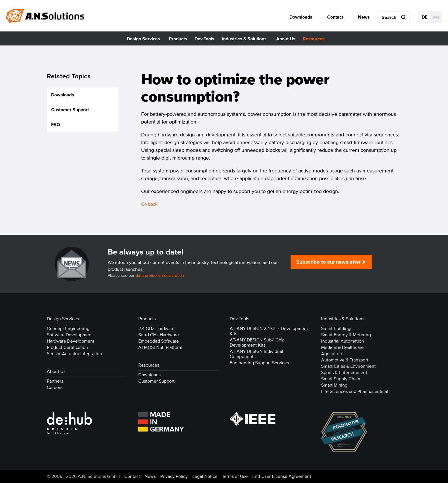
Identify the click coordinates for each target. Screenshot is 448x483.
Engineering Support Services (259, 363)
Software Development (70, 335)
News (150, 476)
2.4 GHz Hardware (156, 329)
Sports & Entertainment (344, 373)
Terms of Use (235, 476)
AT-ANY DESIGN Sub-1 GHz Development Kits (257, 343)
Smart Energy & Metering (346, 335)
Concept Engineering (68, 329)
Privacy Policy (174, 476)
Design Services (63, 319)
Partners (55, 381)
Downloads (63, 95)
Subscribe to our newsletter (328, 262)
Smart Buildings (337, 329)
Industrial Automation (343, 341)
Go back (149, 204)
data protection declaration (160, 276)
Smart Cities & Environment (348, 366)
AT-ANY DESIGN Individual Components (256, 354)
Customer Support (70, 110)
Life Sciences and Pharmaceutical (355, 391)
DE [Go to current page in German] (425, 17)
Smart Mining (334, 385)
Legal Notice (205, 476)
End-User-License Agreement (282, 476)
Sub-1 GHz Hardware (159, 335)
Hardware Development (71, 341)
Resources (149, 365)
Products (147, 319)
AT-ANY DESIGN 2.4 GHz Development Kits (269, 331)
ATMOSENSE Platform (160, 347)
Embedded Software (159, 341)
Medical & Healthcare (342, 347)
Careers (55, 387)
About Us (56, 371)
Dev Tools (239, 319)
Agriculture (332, 354)
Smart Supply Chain (341, 379)
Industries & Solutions (343, 319)
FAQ (56, 125)
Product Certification (67, 347)
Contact (132, 476)
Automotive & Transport (345, 360)
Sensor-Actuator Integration (74, 354)
